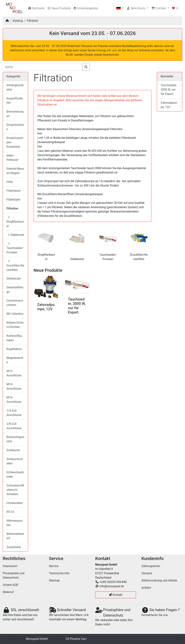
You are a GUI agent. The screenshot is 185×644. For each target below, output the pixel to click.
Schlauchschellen (15, 461)
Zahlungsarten (151, 566)
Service (54, 566)
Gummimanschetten (15, 303)
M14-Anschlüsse (14, 386)
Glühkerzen (14, 279)
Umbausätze (15, 503)
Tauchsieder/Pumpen (15, 248)
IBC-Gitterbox (15, 314)
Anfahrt (146, 588)
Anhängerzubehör (15, 87)
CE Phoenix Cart (76, 639)
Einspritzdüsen (15, 127)
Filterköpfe (13, 200)
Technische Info (59, 573)
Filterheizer (14, 191)
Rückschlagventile (15, 439)
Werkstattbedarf (15, 536)
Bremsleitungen (15, 114)
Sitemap (54, 580)
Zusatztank (14, 547)
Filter (10, 182)
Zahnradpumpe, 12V (46, 307)
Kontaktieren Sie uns (155, 615)
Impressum (10, 566)
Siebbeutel (77, 259)
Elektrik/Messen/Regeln (15, 171)
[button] (120, 8)
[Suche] (43, 67)
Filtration (33, 21)
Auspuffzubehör (15, 101)
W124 (10, 512)
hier (40, 133)
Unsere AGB (10, 585)
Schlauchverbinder (15, 474)
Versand (147, 573)
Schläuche (13, 450)
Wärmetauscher (15, 523)
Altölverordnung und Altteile (159, 580)
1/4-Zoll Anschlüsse (14, 413)
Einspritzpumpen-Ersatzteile (15, 142)
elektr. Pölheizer (12, 158)
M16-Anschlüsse (14, 400)
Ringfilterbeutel (15, 222)
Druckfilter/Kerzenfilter (15, 266)
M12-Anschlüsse (14, 373)
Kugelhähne (14, 349)
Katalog (18, 21)
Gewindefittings (15, 290)
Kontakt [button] (116, 595)
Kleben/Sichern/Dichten (15, 325)
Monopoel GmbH (37, 639)
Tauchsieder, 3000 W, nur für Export (77, 306)
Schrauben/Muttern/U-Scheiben (15, 490)
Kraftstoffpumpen (14, 338)
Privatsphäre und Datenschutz (14, 575)
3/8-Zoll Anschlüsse (14, 426)
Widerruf (8, 592)
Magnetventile (15, 360)
